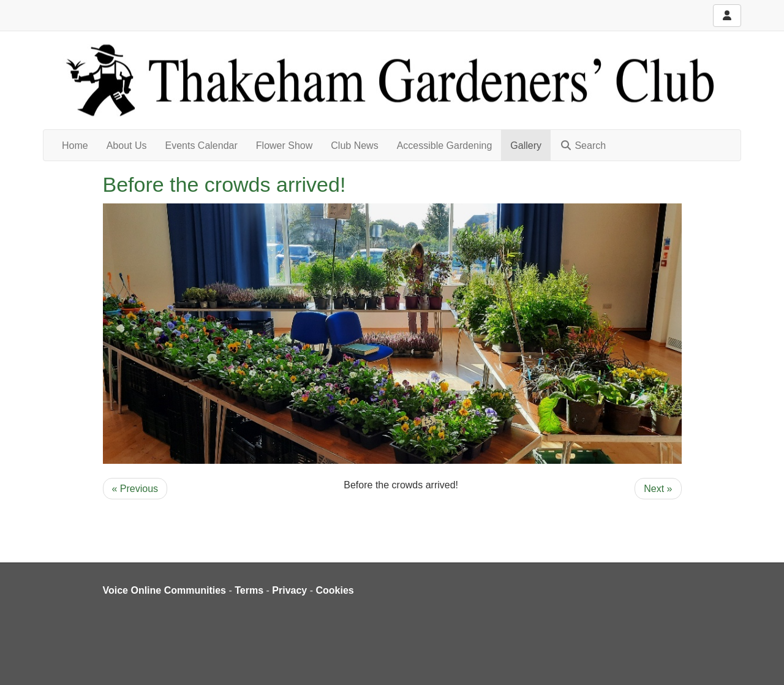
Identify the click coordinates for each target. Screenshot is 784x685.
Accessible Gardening (445, 146)
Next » (658, 489)
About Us (127, 146)
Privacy (289, 590)
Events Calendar (202, 146)
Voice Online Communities (165, 590)
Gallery (526, 146)
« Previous (135, 489)
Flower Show (284, 146)
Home (75, 146)
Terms (249, 590)
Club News (354, 146)
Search (583, 146)
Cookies (335, 590)
